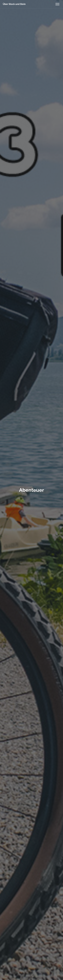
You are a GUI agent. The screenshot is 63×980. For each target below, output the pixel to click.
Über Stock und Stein (14, 4)
